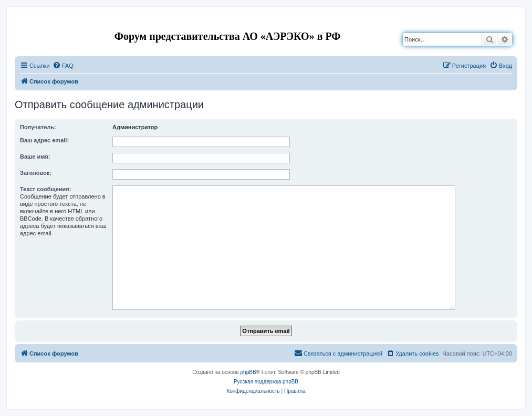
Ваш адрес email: (44, 140)
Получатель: (38, 127)
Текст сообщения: (45, 189)
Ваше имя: (35, 157)
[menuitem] (63, 66)
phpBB (248, 372)
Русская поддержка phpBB (266, 382)
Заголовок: (36, 173)
